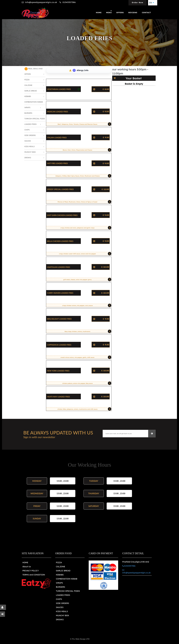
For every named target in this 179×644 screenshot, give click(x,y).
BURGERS (61, 587)
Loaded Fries (30, 124)
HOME (25, 563)
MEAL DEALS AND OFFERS (34, 71)
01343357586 (69, 2)
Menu (109, 13)
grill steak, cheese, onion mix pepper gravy (87, 279)
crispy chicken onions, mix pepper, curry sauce (86, 305)
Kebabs (28, 96)
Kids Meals (30, 146)
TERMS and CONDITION (34, 575)
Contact (146, 13)
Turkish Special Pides (35, 119)
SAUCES (60, 607)
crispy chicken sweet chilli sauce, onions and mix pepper (84, 254)
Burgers (28, 113)
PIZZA (59, 563)
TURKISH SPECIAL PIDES (68, 591)
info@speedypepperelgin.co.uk (41, 2)
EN (152, 3)
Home (99, 13)
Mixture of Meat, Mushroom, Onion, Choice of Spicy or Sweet (84, 202)
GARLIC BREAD (63, 571)
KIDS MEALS (62, 611)
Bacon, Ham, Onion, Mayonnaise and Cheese (86, 150)
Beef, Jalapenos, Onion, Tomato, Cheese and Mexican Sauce (84, 124)
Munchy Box (30, 152)
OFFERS (120, 13)
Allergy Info (81, 70)
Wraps (27, 107)
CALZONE (61, 567)
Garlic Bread (31, 91)
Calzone (28, 85)
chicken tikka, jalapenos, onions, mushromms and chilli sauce (84, 409)
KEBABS (60, 575)
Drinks (28, 158)
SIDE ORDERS (63, 603)
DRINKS (60, 620)
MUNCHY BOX (62, 615)
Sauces (28, 141)
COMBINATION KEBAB (67, 579)
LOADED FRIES (63, 595)
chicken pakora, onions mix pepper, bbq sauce (86, 383)
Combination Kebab (34, 102)
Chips (27, 130)
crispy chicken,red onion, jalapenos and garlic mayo (85, 228)
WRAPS (59, 583)
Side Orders (30, 135)
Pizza (27, 80)
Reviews (133, 13)
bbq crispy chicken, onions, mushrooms (87, 331)
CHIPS (59, 599)
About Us (27, 567)
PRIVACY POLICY (31, 571)
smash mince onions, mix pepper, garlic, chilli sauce (85, 357)
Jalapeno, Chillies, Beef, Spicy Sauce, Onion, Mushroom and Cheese (83, 176)
